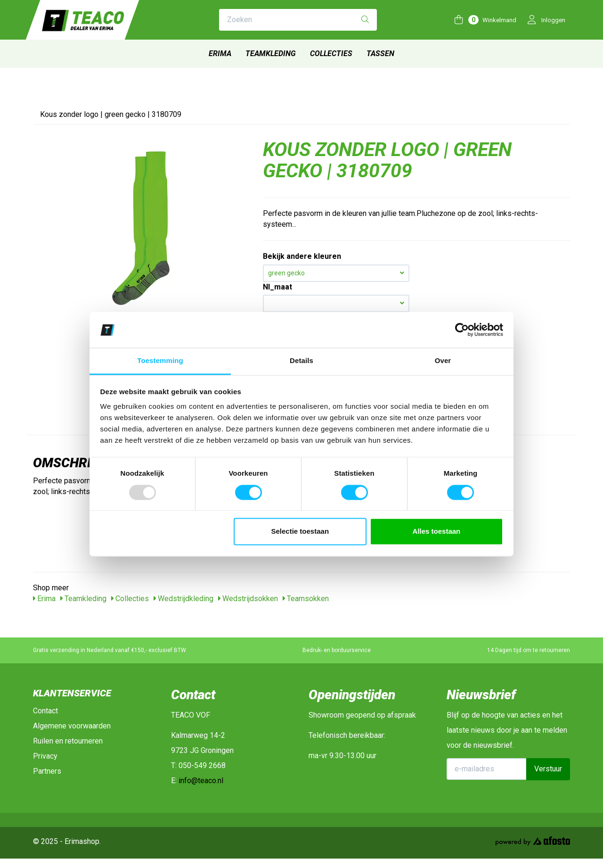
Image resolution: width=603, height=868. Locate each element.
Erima (220, 54)
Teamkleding (271, 54)
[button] (336, 303)
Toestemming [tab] (160, 361)
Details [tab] (301, 361)
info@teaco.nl (201, 781)
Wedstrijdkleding (183, 599)
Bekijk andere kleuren (302, 256)
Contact (45, 711)
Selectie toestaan (300, 532)
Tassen (380, 54)
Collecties (331, 54)
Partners (47, 771)
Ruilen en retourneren (68, 741)
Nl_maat (277, 287)
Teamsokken (306, 599)
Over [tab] (443, 361)
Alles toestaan (437, 532)
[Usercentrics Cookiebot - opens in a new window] (462, 330)
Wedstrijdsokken (248, 599)
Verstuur (548, 769)
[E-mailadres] (487, 769)
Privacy (45, 756)
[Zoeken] (365, 20)
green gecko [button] (336, 273)
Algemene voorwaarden (72, 726)
